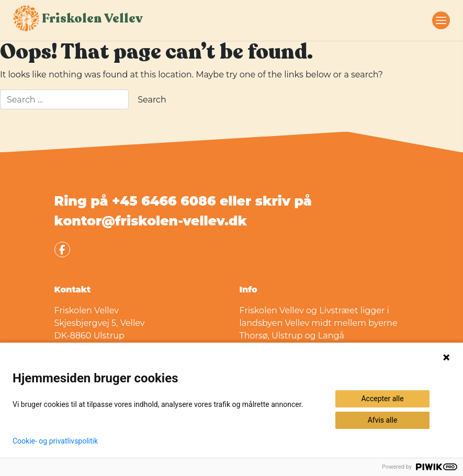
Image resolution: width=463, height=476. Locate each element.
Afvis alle (383, 420)
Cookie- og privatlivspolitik (55, 441)
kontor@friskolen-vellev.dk (151, 221)
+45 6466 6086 (164, 201)
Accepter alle (382, 399)
